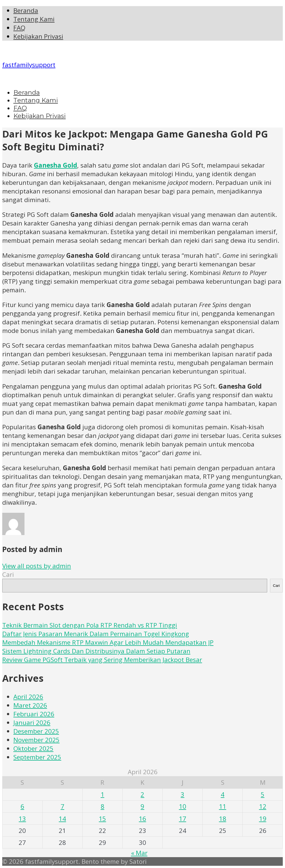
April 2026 (28, 697)
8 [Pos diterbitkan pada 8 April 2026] (103, 806)
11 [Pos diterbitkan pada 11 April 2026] (223, 806)
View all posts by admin (37, 566)
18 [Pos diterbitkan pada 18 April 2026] (223, 819)
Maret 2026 (30, 705)
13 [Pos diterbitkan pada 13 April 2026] (22, 819)
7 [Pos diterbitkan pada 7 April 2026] (62, 806)
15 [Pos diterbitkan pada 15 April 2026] (102, 819)
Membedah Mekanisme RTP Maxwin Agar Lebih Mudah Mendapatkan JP (108, 642)
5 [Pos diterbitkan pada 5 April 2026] (263, 794)
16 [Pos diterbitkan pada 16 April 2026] (142, 819)
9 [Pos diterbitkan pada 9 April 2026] (142, 806)
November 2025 (36, 740)
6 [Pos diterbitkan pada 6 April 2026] (22, 806)
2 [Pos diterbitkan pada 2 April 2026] (142, 794)
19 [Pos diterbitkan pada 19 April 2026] (263, 819)
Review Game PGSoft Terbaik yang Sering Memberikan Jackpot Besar (102, 660)
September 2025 (37, 757)
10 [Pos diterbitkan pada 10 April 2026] (183, 806)
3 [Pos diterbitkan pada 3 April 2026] (182, 794)
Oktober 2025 (33, 748)
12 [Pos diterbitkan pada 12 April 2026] (263, 806)
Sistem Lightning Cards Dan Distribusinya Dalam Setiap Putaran (96, 651)
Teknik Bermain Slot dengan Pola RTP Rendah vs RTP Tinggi (90, 625)
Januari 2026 (32, 723)
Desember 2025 (36, 731)
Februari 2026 (34, 714)
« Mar (139, 853)
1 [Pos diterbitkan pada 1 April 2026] (103, 794)
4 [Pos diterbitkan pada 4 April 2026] (223, 794)
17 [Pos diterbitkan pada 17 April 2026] (183, 819)
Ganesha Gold (56, 165)
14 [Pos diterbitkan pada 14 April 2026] (62, 819)
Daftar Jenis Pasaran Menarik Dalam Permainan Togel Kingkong (96, 634)
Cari (8, 574)
